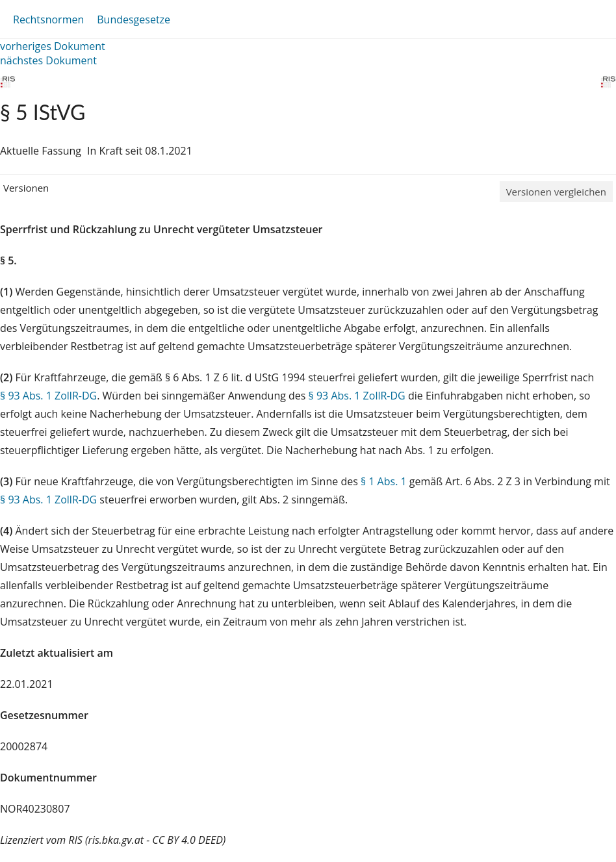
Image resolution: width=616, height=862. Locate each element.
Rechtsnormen (48, 19)
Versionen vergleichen (556, 192)
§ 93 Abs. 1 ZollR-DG (48, 396)
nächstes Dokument (48, 60)
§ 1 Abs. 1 (384, 481)
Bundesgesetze (134, 19)
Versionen (26, 188)
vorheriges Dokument (53, 46)
